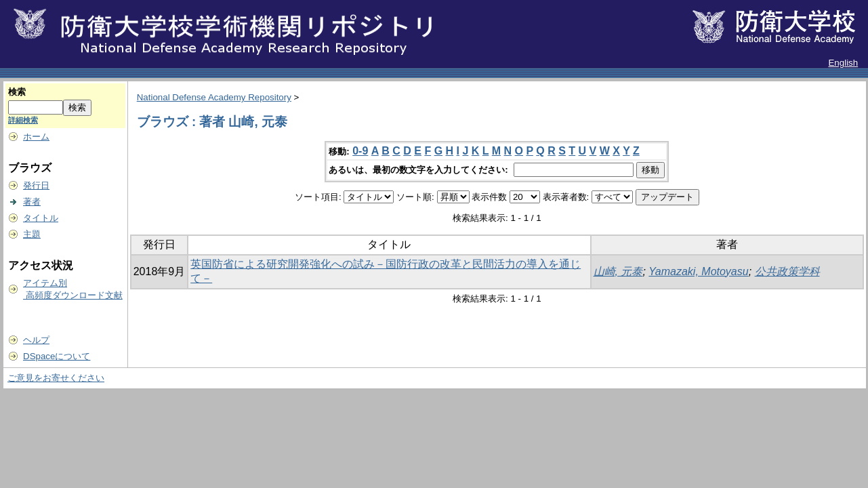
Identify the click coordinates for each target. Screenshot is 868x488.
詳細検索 (23, 120)
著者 (32, 202)
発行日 (36, 185)
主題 (32, 234)
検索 (17, 92)
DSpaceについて (57, 356)
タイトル (41, 218)
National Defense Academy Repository (214, 97)
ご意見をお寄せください (56, 378)
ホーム (36, 137)
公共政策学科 (787, 271)
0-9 (360, 151)
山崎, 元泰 (618, 271)
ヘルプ (36, 340)
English (843, 63)
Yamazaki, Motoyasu (698, 271)
